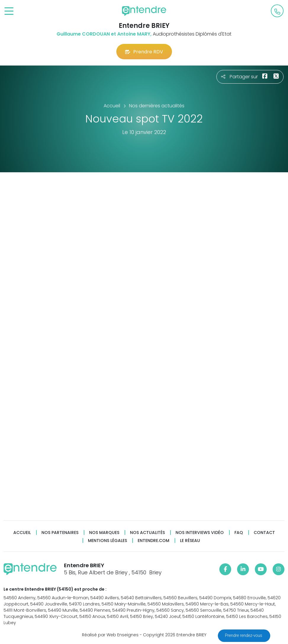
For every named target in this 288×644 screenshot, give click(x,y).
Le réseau (190, 541)
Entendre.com (153, 541)
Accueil (22, 533)
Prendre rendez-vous (244, 635)
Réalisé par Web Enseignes (110, 635)
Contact (264, 533)
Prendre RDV (144, 52)
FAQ (239, 533)
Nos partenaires (60, 533)
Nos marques (104, 533)
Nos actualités (147, 533)
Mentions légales (107, 541)
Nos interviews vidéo (200, 533)
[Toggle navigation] (9, 11)
